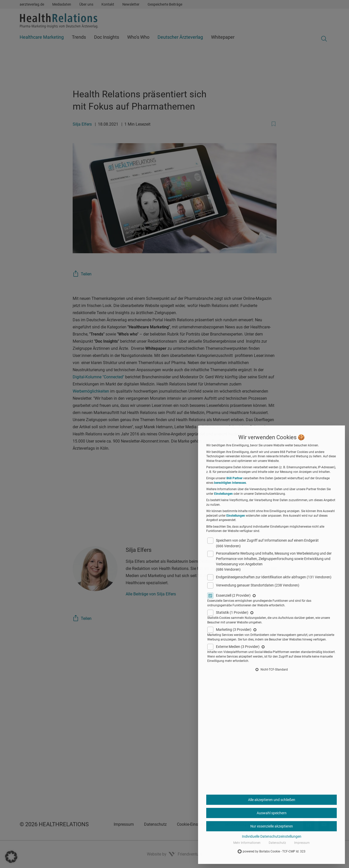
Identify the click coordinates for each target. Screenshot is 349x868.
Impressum (302, 843)
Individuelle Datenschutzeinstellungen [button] (272, 836)
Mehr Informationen (247, 843)
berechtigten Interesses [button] (230, 483)
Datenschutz (277, 843)
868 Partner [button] (234, 478)
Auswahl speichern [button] (272, 813)
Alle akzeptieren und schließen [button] (272, 800)
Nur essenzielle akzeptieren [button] (272, 826)
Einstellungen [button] (223, 494)
